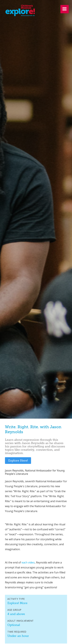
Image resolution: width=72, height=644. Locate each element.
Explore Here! (18, 461)
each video (28, 562)
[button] (65, 9)
